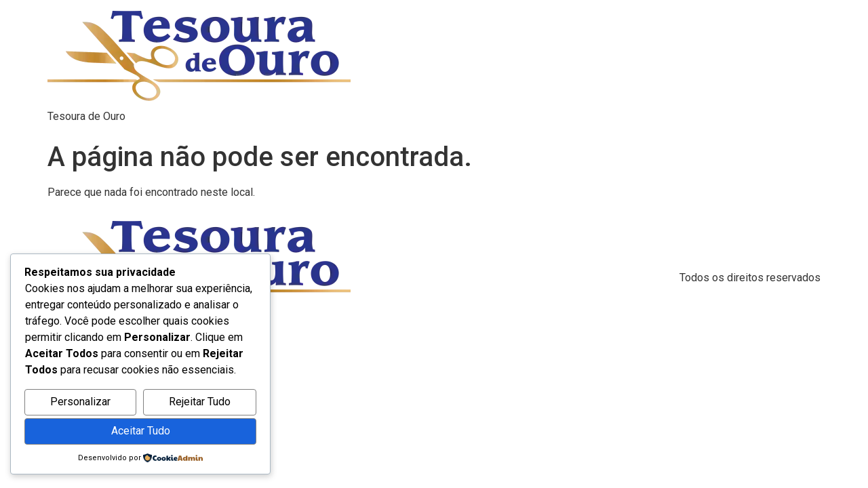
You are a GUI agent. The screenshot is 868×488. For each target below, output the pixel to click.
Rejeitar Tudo (200, 402)
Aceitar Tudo (141, 431)
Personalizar (80, 402)
